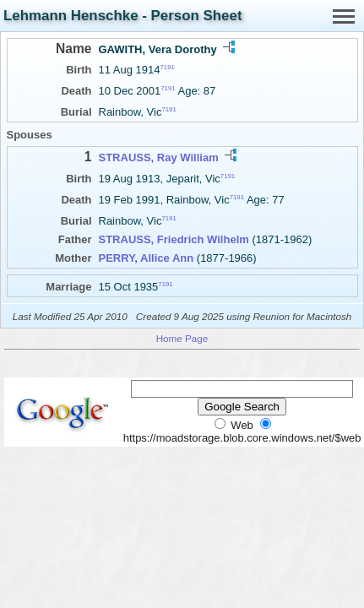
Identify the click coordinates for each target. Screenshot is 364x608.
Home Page (182, 338)
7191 (168, 67)
